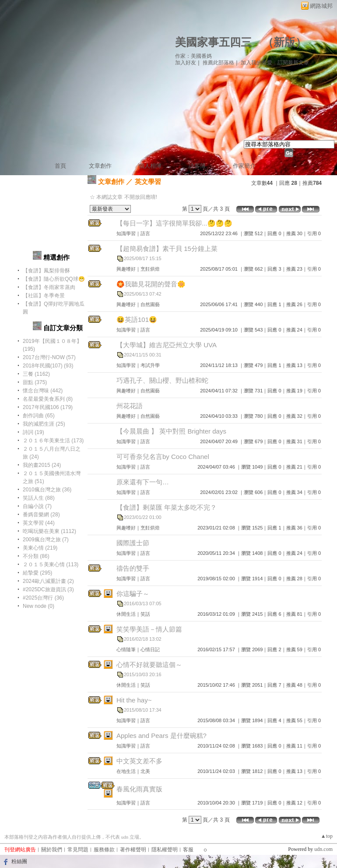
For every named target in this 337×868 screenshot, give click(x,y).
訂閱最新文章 (293, 63)
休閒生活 (126, 614)
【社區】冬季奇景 (44, 296)
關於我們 (52, 850)
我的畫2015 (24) (42, 465)
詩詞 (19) (33, 432)
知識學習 (126, 233)
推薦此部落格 (218, 63)
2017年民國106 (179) (48, 407)
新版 (284, 42)
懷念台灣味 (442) (43, 391)
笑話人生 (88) (39, 498)
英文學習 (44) (39, 523)
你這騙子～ (133, 594)
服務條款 (104, 850)
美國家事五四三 (213, 42)
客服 (188, 850)
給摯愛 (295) (37, 573)
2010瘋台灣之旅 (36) (47, 490)
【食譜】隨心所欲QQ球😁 (54, 279)
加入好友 (186, 63)
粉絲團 (19, 861)
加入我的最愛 (256, 63)
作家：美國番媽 (193, 56)
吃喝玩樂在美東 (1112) (49, 531)
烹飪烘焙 (150, 269)
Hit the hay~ (134, 700)
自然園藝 (150, 304)
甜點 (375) (35, 382)
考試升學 (150, 365)
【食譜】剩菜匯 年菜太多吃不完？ (167, 507)
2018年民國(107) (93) (48, 366)
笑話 (145, 614)
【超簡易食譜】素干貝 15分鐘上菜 (167, 249)
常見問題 (78, 850)
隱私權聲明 (165, 850)
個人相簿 (150, 166)
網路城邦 (321, 6)
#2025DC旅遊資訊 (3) (48, 589)
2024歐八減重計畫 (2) (48, 581)
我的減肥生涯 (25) (44, 424)
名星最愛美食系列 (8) (48, 399)
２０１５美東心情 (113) (51, 565)
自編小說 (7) (37, 506)
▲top (327, 836)
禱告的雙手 (133, 568)
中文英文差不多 (139, 761)
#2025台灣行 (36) (43, 598)
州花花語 (130, 406)
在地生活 (126, 771)
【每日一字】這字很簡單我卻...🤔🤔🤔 (174, 223)
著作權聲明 (133, 850)
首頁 (60, 166)
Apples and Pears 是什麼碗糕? (161, 736)
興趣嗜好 (126, 269)
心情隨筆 (126, 649)
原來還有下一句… (143, 482)
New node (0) (39, 606)
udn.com (323, 849)
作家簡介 (244, 166)
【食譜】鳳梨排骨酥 (46, 271)
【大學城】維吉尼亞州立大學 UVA (167, 345)
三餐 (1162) (36, 374)
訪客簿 (197, 166)
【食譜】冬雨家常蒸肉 (49, 287)
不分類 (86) (36, 556)
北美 (145, 771)
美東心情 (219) (40, 548)
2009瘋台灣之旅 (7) (46, 540)
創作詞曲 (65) (39, 416)
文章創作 (100, 166)
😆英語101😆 (137, 319)
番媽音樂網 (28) (41, 515)
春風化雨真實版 (139, 789)
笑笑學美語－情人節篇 (149, 629)
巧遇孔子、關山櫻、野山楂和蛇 (162, 380)
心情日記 (150, 649)
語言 (145, 233)
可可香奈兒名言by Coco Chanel (163, 457)
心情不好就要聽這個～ (149, 665)
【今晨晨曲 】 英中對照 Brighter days (171, 431)
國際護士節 (133, 543)
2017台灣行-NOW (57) (49, 357)
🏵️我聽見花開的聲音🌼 (151, 284)
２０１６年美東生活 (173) (53, 441)
